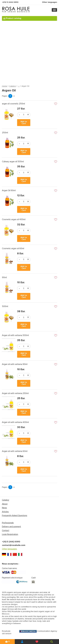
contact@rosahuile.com (14, 545)
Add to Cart (24, 123)
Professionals (8, 523)
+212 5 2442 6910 (10, 2)
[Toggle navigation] (54, 10)
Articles (5, 512)
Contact (6, 530)
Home (5, 86)
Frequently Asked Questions (15, 515)
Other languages (50, 2)
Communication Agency (38, 631)
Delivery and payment (11, 527)
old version (7, 634)
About (5, 504)
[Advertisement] (29, 52)
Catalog (13, 86)
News (4, 508)
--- (19, 86)
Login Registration (10, 534)
